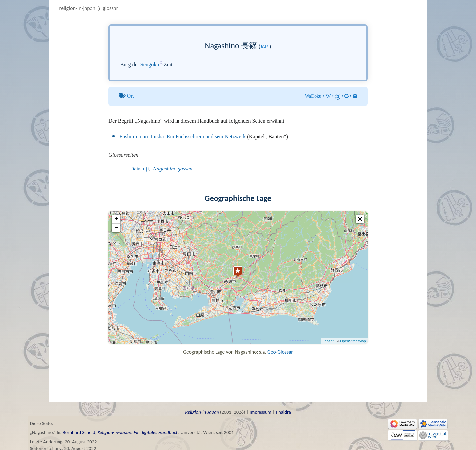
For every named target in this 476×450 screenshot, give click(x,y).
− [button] (116, 228)
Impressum (260, 412)
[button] (360, 219)
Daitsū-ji (140, 169)
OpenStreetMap (353, 341)
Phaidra (283, 412)
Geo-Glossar (280, 352)
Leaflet (328, 341)
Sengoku (150, 65)
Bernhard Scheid (79, 432)
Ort (130, 96)
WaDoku (313, 96)
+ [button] (116, 219)
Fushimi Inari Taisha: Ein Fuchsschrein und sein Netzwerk (182, 137)
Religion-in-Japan (78, 8)
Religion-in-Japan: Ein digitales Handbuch (138, 432)
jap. (265, 46)
